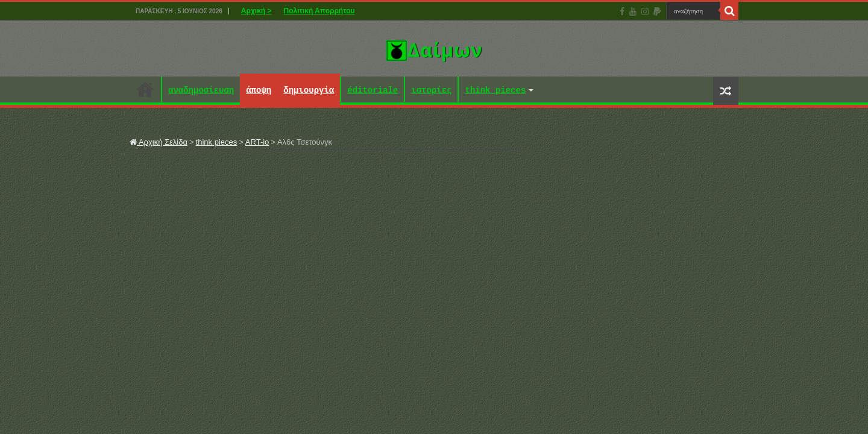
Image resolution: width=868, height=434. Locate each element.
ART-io (257, 142)
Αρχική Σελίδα (159, 142)
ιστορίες (431, 91)
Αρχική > (256, 11)
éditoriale (373, 91)
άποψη (259, 91)
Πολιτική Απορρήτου (319, 11)
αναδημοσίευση (201, 91)
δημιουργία (309, 91)
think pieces (495, 91)
